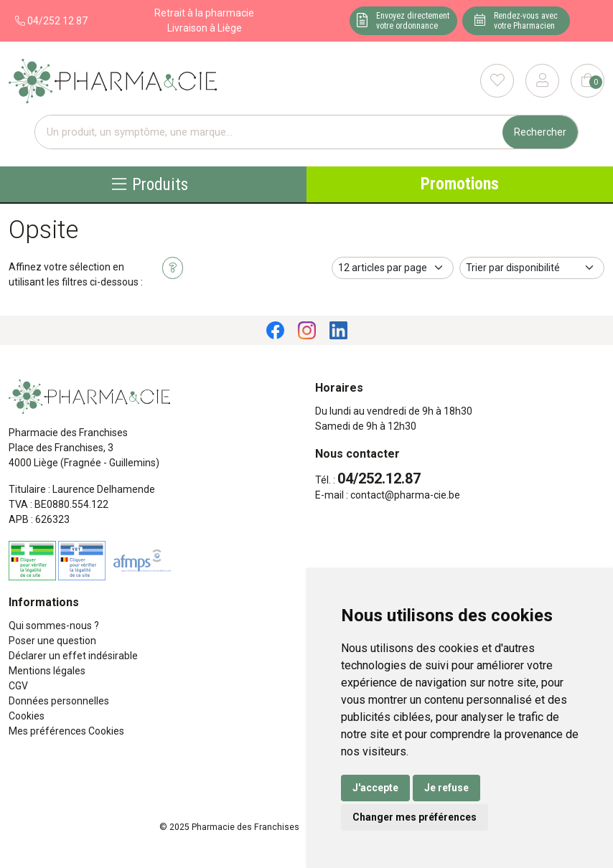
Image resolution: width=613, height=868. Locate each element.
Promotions (460, 184)
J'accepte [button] (375, 788)
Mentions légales (47, 671)
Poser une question (52, 641)
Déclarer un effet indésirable (73, 656)
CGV (18, 686)
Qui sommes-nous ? (54, 626)
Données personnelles (59, 701)
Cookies (27, 716)
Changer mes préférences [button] (415, 817)
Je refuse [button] (446, 788)
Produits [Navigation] (150, 184)
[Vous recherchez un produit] (269, 132)
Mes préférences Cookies (66, 731)
